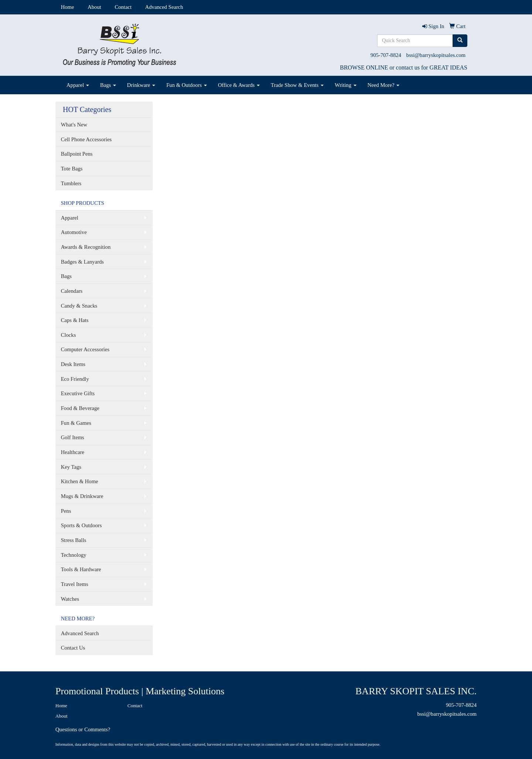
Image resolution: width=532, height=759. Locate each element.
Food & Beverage (80, 408)
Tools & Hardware (81, 569)
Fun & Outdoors (187, 85)
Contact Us (73, 648)
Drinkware (141, 85)
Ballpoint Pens (77, 154)
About (94, 7)
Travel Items (75, 584)
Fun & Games (76, 423)
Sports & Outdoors (81, 525)
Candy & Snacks (79, 306)
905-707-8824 (386, 55)
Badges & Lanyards (82, 262)
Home (68, 7)
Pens (66, 511)
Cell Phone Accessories (86, 139)
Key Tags (71, 467)
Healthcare (73, 452)
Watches (70, 599)
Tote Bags (72, 169)
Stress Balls (74, 540)
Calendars (72, 291)
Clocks (69, 335)
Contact (123, 7)
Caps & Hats (75, 320)
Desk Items (73, 364)
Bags (108, 85)
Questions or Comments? (83, 729)
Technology (74, 555)
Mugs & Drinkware (82, 496)
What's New (74, 125)
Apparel (78, 85)
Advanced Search (164, 7)
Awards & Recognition (86, 247)
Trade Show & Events (297, 85)
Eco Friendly (75, 379)
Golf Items (73, 437)
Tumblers (71, 183)
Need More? (384, 85)
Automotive (74, 232)
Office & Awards (239, 85)
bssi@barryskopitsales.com (436, 55)
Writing (346, 85)
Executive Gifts (78, 393)
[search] (460, 41)
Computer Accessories (85, 349)
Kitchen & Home (80, 481)
